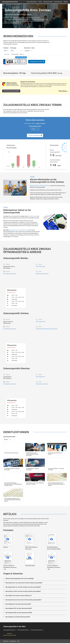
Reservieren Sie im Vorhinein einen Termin (40, 186)
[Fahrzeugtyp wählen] (17, 51)
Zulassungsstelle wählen (35, 126)
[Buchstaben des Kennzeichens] (19, 62)
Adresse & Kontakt (48, 2)
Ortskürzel (6, 48)
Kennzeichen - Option (29, 48)
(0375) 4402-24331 (40, 377)
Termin (40, 2)
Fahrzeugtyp (13, 48)
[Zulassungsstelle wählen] (35, 129)
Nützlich (66, 2)
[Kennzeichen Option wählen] (28, 51)
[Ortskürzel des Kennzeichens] (10, 62)
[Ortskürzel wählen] (6, 51)
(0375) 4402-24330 (40, 267)
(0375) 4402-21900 (40, 322)
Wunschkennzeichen (32, 2)
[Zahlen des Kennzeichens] (24, 62)
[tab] (7, 54)
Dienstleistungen (58, 2)
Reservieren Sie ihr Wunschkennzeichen (19, 230)
